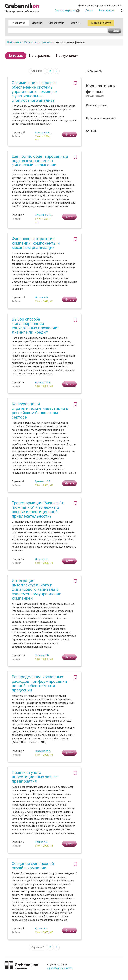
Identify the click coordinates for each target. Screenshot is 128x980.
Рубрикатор (19, 23)
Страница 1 (38, 71)
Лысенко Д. (42, 559)
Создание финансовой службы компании (33, 866)
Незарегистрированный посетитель (100, 6)
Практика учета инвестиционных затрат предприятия (35, 777)
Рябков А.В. (42, 842)
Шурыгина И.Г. (43, 215)
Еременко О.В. (43, 481)
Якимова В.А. (42, 133)
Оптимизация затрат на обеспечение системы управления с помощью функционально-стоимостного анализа (34, 92)
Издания (37, 23)
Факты (76, 23)
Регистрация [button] (107, 11)
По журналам (67, 56)
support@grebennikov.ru (60, 968)
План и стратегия (97, 106)
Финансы (47, 42)
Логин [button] (89, 11)
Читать (69, 134)
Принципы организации (101, 118)
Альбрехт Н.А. (43, 382)
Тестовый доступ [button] (101, 23)
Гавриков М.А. (43, 751)
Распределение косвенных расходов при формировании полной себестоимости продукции (39, 684)
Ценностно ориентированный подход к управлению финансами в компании (40, 161)
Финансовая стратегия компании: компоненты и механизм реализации (36, 243)
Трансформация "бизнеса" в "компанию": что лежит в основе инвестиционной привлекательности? (38, 510)
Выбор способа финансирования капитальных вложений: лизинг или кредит (35, 326)
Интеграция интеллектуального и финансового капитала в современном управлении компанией (37, 590)
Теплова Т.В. (42, 655)
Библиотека (14, 42)
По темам (16, 56)
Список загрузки (67, 11)
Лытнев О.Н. (42, 298)
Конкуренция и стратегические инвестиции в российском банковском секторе (40, 410)
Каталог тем (31, 42)
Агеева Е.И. (41, 929)
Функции (92, 131)
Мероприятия (56, 23)
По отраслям (40, 56)
